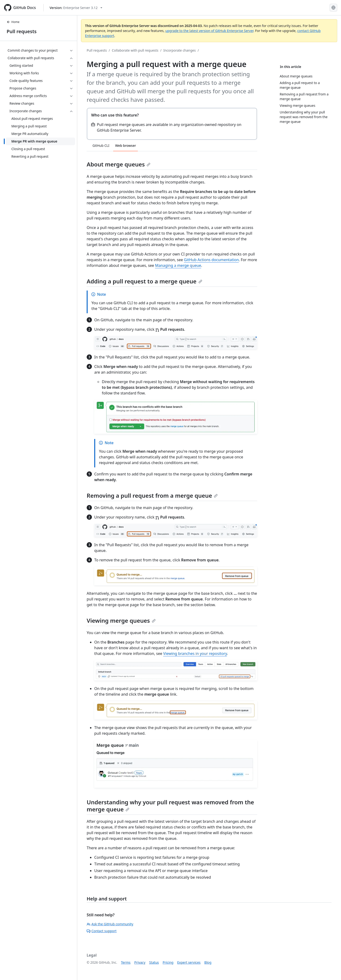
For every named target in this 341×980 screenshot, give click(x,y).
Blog (208, 962)
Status (154, 962)
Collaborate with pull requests (135, 50)
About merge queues (119, 164)
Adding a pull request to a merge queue (144, 281)
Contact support (102, 931)
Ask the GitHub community (110, 924)
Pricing (168, 962)
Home (13, 22)
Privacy (140, 962)
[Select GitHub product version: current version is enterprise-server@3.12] (76, 8)
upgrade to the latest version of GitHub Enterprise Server (209, 31)
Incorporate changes (180, 50)
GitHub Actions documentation (211, 260)
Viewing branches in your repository (195, 653)
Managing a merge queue (178, 265)
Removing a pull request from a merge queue (152, 495)
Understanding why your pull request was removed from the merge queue (170, 806)
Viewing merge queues (121, 620)
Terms (126, 962)
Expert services (189, 962)
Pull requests (22, 31)
